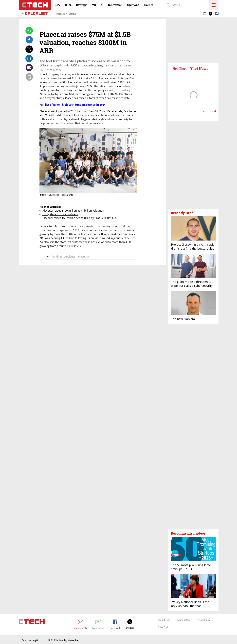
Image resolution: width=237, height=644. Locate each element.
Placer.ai (83, 257)
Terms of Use (183, 620)
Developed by (30, 640)
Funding (57, 257)
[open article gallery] (88, 160)
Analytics (70, 257)
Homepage (59, 14)
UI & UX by (63, 640)
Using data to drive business (60, 214)
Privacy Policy (203, 620)
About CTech (164, 620)
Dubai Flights (164, 627)
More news (209, 111)
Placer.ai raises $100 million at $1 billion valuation (73, 211)
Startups (73, 14)
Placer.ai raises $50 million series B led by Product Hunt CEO (80, 218)
